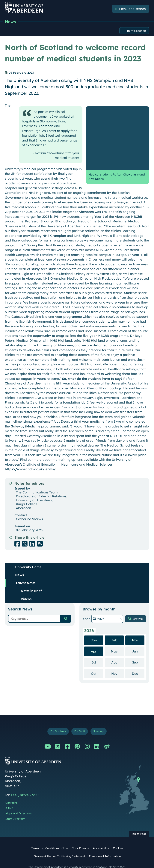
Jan (94, 632)
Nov (118, 665)
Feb (114, 632)
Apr (94, 643)
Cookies (118, 841)
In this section (135, 32)
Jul (97, 654)
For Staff (80, 723)
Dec (138, 665)
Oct (97, 665)
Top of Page (139, 826)
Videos (26, 591)
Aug (118, 654)
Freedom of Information (105, 849)
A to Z (9, 801)
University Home (28, 559)
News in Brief (31, 582)
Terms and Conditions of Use (50, 841)
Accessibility (101, 841)
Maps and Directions (19, 806)
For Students (56, 723)
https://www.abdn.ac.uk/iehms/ (30, 461)
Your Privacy (81, 841)
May (117, 643)
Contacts (11, 795)
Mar (135, 632)
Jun (138, 643)
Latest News (26, 574)
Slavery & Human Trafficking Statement (59, 849)
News (11, 22)
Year (86, 611)
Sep (138, 654)
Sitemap (101, 723)
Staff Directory (15, 811)
